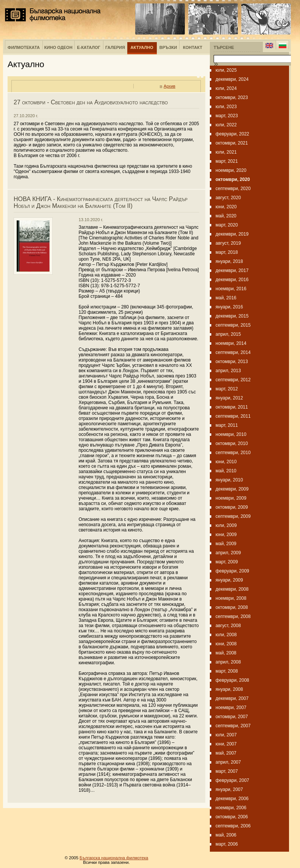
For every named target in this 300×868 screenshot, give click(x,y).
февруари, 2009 (232, 571)
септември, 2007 (233, 726)
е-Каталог (89, 47)
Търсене (224, 47)
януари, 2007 (229, 789)
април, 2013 (228, 371)
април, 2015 (228, 334)
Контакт (193, 47)
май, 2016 (226, 298)
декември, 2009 (232, 489)
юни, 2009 (226, 535)
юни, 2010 (226, 462)
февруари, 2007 (232, 780)
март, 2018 (227, 252)
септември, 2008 (233, 616)
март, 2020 (227, 225)
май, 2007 (226, 753)
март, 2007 (227, 771)
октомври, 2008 (232, 607)
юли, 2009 (226, 525)
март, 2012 (227, 389)
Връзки (168, 47)
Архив (170, 86)
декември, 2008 (232, 589)
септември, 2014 (233, 352)
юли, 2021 (226, 152)
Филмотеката (24, 47)
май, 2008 (226, 653)
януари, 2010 (229, 480)
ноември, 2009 (231, 498)
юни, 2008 (226, 644)
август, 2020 (228, 198)
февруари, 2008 (232, 680)
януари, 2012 (229, 398)
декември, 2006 (232, 799)
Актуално (142, 47)
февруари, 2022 (232, 134)
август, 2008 (228, 626)
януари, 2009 (229, 580)
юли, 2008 (226, 635)
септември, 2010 (233, 453)
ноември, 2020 (231, 170)
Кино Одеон (58, 47)
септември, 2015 (233, 325)
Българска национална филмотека (53, 15)
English (269, 46)
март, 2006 (227, 844)
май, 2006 (226, 835)
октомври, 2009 (232, 507)
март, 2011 (227, 425)
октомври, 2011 (232, 407)
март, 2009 (227, 562)
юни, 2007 (226, 744)
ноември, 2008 (231, 598)
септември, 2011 (233, 416)
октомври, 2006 (232, 817)
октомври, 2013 (232, 362)
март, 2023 (227, 116)
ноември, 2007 (231, 708)
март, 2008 (227, 671)
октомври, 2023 (232, 97)
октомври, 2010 (232, 443)
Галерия (115, 47)
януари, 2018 (229, 261)
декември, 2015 (232, 316)
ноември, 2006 (231, 808)
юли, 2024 (226, 88)
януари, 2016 (229, 307)
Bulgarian (282, 46)
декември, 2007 (232, 698)
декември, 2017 (232, 270)
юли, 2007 (226, 735)
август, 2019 (228, 243)
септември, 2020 (233, 189)
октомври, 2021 (232, 143)
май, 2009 (226, 544)
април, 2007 (228, 762)
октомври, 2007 (232, 717)
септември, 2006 (233, 826)
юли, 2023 (226, 107)
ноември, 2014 (231, 343)
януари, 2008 (229, 689)
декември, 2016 (232, 280)
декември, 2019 (232, 234)
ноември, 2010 (231, 434)
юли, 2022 (226, 125)
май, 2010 (226, 471)
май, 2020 (226, 216)
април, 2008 (228, 662)
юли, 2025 (226, 70)
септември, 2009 (233, 516)
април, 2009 (228, 553)
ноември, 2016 (231, 289)
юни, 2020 (226, 207)
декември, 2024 (232, 79)
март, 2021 (227, 161)
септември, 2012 (233, 380)
